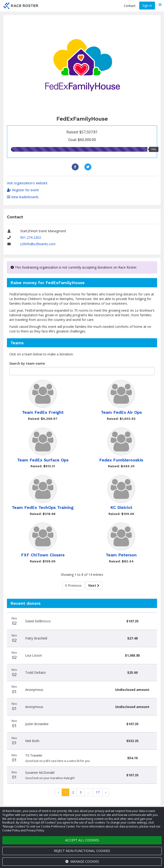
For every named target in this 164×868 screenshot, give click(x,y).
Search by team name (27, 363)
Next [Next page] (94, 585)
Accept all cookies (82, 840)
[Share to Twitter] (88, 167)
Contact (130, 6)
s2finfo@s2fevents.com (38, 244)
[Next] (106, 792)
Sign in (147, 5)
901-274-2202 (31, 237)
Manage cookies (82, 861)
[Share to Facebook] (76, 167)
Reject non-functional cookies (82, 851)
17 (98, 792)
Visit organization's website (27, 183)
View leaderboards (23, 197)
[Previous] (58, 792)
